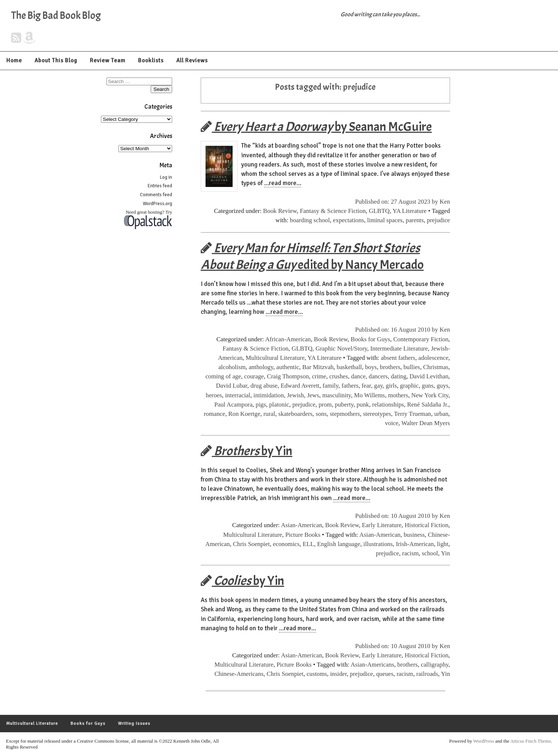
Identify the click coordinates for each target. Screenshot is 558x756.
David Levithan (429, 376)
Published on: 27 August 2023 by (397, 202)
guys (443, 386)
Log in (166, 177)
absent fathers (398, 358)
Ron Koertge (244, 414)
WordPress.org (157, 204)
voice (391, 423)
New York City (430, 395)
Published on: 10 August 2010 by (397, 516)
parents (415, 220)
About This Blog (56, 60)
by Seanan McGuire (316, 127)
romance (214, 414)
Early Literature (382, 525)
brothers (390, 367)
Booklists (151, 60)
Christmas (436, 367)
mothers (398, 395)
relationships (388, 405)
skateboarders (295, 414)
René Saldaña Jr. (428, 405)
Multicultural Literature (275, 358)
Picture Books (303, 535)
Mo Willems (369, 395)
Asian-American (301, 525)
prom (325, 405)
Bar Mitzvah (318, 367)
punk (363, 405)
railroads (427, 674)
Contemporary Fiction (421, 339)
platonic (279, 405)
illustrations (378, 544)
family (330, 386)
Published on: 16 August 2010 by (397, 330)
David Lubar (232, 386)
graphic (409, 386)
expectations (348, 220)
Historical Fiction (427, 525)
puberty (344, 405)
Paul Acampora (234, 405)
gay (378, 386)
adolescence (434, 358)
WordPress (484, 741)
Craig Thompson (288, 376)
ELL (308, 544)
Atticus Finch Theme (531, 741)
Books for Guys (370, 339)
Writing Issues (134, 724)
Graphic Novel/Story (341, 349)
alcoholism (232, 367)
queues (385, 674)
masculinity (337, 395)
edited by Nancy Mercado (312, 256)
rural (269, 414)
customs (317, 674)
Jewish (296, 395)
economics (286, 544)
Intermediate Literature (399, 349)
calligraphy (434, 665)
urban (441, 414)
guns (428, 386)
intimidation (269, 395)
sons (321, 414)
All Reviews (192, 60)
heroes (214, 395)
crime (319, 376)
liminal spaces (385, 220)
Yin (446, 553)
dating (398, 376)
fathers (350, 386)
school (430, 553)
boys (371, 367)
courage (254, 376)
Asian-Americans (372, 665)
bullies (412, 367)
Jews (313, 395)
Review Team (108, 60)
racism (411, 553)
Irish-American (415, 544)
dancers (378, 376)
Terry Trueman (413, 414)
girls (391, 386)
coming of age (223, 376)
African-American (288, 339)
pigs (261, 405)
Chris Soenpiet (251, 544)
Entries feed (160, 186)
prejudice (438, 220)
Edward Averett (300, 386)
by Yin (247, 451)
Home (14, 60)
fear (366, 386)
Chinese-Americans (239, 674)
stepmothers (345, 414)
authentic (288, 367)
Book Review (280, 211)
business (414, 535)
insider (339, 674)
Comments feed (156, 195)
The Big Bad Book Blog (56, 16)
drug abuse (264, 386)
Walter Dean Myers (426, 423)
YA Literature (410, 211)
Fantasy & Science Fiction (333, 211)
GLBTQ (379, 211)
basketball (349, 367)
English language (339, 544)
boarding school (310, 220)
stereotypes (377, 414)
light (443, 544)
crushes (339, 376)
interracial (238, 395)
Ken (445, 202)
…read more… (283, 183)
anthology (261, 367)
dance (358, 376)
